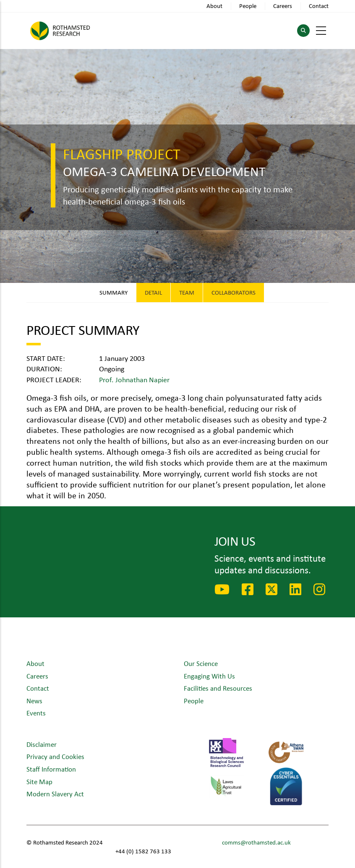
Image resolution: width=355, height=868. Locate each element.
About (214, 6)
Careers (283, 6)
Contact (319, 6)
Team (187, 292)
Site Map (39, 781)
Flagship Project (122, 154)
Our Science (201, 663)
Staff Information (51, 769)
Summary (114, 292)
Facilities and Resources (218, 688)
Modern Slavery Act (55, 794)
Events (36, 713)
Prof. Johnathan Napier (134, 379)
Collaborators (234, 292)
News (34, 701)
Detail (153, 292)
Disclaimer (42, 744)
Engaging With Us (209, 676)
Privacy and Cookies (55, 756)
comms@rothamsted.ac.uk (256, 842)
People (248, 6)
